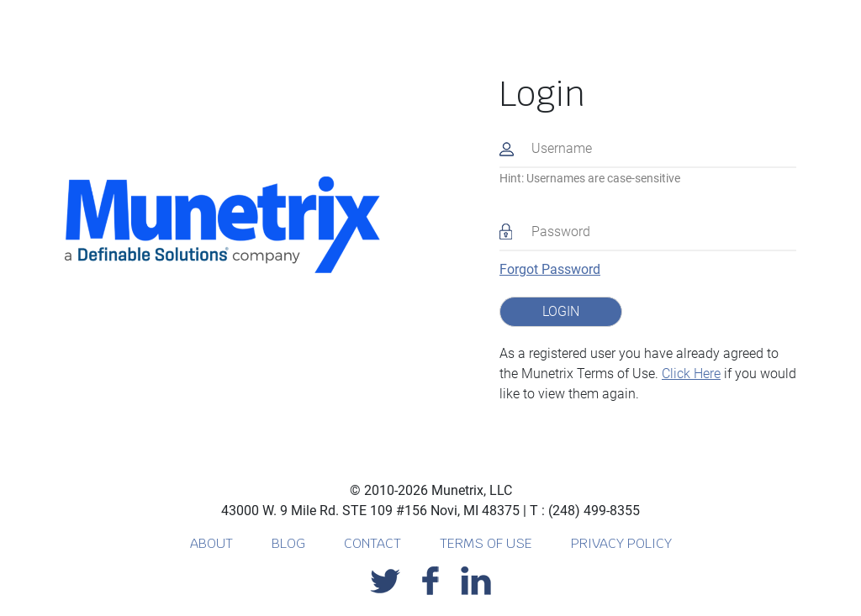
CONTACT (374, 543)
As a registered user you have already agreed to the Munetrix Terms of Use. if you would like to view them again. (648, 374)
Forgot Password (550, 269)
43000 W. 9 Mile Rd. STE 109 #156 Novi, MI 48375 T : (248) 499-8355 (430, 511)
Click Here (691, 374)
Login (542, 94)
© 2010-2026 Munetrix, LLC (431, 490)
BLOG (290, 543)
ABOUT (213, 543)
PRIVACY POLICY (621, 543)
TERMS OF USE (488, 543)
